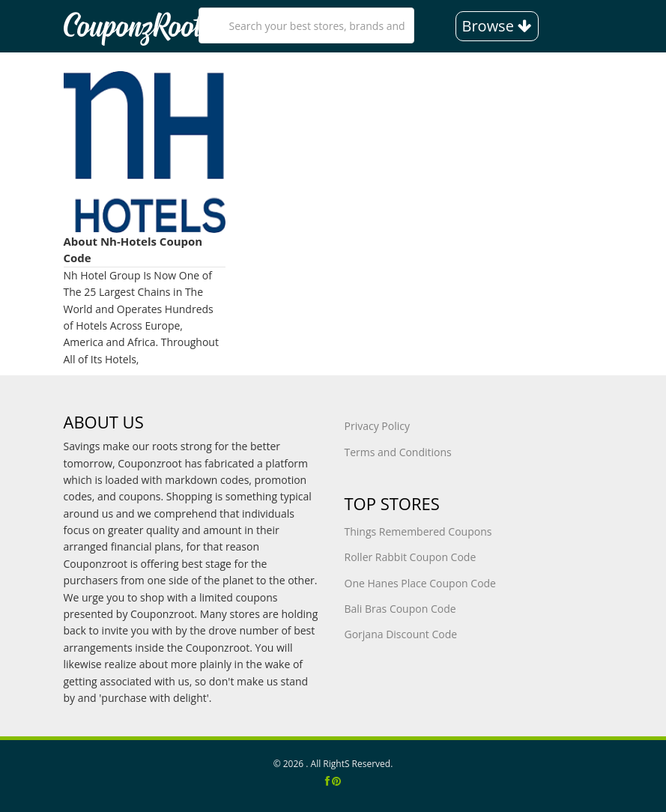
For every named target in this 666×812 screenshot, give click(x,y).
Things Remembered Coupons (418, 531)
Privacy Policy (377, 426)
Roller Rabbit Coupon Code (411, 557)
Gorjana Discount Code (401, 634)
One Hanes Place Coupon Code (420, 583)
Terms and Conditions (398, 452)
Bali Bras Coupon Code (400, 609)
